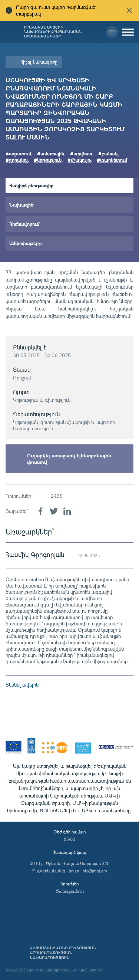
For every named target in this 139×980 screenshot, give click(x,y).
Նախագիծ (21, 205)
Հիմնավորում (24, 224)
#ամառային (51, 153)
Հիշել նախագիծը (39, 62)
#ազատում (18, 153)
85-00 (69, 839)
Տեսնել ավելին (22, 685)
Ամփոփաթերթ (26, 243)
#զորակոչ (17, 160)
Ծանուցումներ (70, 891)
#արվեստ (81, 153)
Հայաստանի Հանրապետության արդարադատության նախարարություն (63, 953)
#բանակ (108, 153)
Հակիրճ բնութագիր (31, 185)
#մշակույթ (79, 160)
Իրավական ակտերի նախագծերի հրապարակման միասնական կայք (53, 32)
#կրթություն (48, 160)
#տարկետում (112, 160)
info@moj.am (94, 871)
